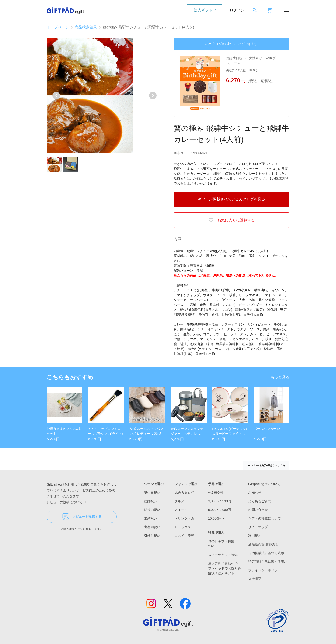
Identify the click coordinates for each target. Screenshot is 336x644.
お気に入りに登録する (231, 220)
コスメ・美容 (184, 536)
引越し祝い (152, 536)
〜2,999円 (215, 493)
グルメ (179, 501)
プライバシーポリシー (265, 570)
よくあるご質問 (260, 501)
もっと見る (280, 377)
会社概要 (255, 579)
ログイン (237, 10)
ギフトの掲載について (265, 518)
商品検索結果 (86, 27)
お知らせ (255, 493)
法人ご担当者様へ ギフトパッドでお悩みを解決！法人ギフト (224, 568)
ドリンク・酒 (184, 518)
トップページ (58, 27)
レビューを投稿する (82, 517)
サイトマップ (258, 527)
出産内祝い (152, 527)
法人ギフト (203, 10)
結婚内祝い (152, 510)
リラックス (183, 527)
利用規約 (255, 536)
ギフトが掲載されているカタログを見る (231, 199)
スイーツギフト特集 (223, 555)
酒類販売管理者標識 (263, 544)
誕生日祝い (152, 493)
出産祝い (150, 518)
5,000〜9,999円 (220, 510)
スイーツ (181, 510)
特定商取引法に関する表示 (268, 562)
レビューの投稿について (67, 502)
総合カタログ (184, 493)
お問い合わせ (258, 510)
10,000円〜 (216, 518)
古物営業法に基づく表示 (266, 553)
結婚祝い (150, 501)
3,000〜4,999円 (220, 501)
